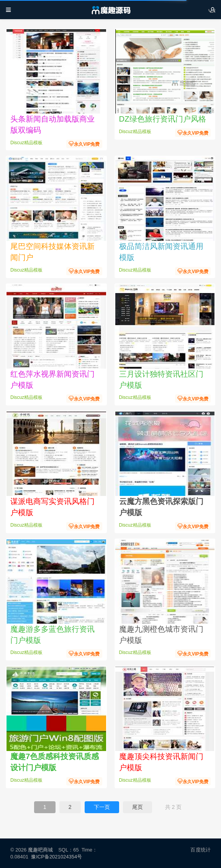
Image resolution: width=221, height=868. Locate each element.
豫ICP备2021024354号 (58, 857)
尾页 (138, 807)
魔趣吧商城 (40, 850)
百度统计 (201, 850)
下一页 (102, 807)
